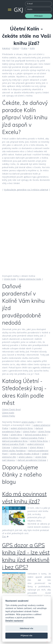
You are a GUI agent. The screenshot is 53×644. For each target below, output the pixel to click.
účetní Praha (29, 431)
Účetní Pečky (9, 416)
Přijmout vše (26, 636)
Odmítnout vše (26, 628)
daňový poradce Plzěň (13, 444)
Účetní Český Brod (11, 409)
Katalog (6, 48)
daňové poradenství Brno (15, 441)
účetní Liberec (26, 457)
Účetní (16, 48)
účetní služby (28, 422)
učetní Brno (16, 435)
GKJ (19, 10)
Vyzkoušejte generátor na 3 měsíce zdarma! (26, 190)
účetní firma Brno (39, 441)
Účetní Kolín (10, 279)
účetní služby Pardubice (14, 451)
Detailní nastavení (14, 621)
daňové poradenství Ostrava (32, 460)
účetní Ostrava (20, 447)
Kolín (32, 48)
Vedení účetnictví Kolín (30, 279)
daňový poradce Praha (33, 438)
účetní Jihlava (36, 447)
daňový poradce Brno (36, 435)
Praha (24, 48)
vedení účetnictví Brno (22, 428)
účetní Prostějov (10, 438)
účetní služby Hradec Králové (25, 454)
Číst (5, 537)
